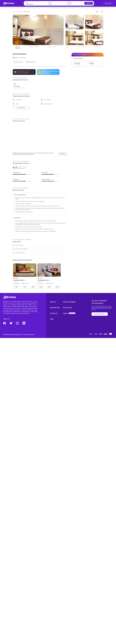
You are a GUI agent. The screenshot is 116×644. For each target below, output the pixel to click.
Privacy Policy (68, 307)
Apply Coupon (98, 55)
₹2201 (33, 287)
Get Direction (63, 154)
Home (14, 12)
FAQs (52, 319)
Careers (65, 313)
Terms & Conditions (69, 302)
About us (53, 302)
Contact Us (54, 313)
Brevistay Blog (55, 307)
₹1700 (49, 287)
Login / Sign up (108, 3)
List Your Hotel (100, 314)
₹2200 (57, 287)
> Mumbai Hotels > (19, 12)
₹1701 (25, 287)
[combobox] (35, 4)
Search (89, 3)
